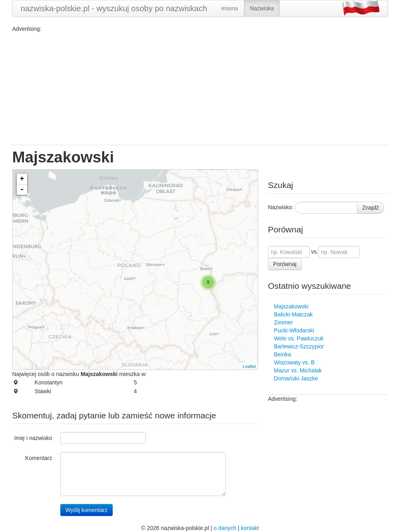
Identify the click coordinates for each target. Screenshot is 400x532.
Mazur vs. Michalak (298, 370)
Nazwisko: (281, 207)
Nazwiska (262, 8)
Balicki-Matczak (294, 314)
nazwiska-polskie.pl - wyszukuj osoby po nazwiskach (114, 8)
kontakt (250, 528)
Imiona (229, 8)
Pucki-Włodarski (294, 330)
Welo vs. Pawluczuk (299, 338)
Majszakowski (291, 306)
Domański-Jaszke (296, 378)
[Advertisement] (200, 89)
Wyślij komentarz (87, 510)
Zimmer (284, 322)
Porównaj (285, 264)
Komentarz (39, 458)
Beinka (283, 354)
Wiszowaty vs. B (295, 362)
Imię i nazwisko (33, 438)
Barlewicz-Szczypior (299, 346)
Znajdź (370, 208)
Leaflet (249, 366)
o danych (225, 528)
